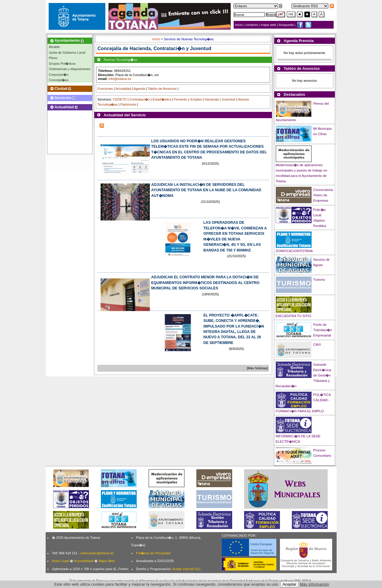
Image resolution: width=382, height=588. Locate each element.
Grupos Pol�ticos (62, 64)
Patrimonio (128, 104)
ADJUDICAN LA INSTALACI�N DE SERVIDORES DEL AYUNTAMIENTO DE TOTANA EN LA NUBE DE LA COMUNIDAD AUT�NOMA (206, 190)
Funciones (105, 89)
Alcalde (54, 47)
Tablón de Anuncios (162, 89)
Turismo (319, 280)
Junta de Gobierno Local (67, 53)
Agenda (139, 89)
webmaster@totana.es (97, 553)
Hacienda (212, 99)
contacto (252, 25)
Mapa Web (107, 561)
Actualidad (123, 89)
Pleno (53, 58)
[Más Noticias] (257, 368)
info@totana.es (120, 79)
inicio (239, 25)
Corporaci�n (59, 75)
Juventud (228, 99)
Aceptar (289, 584)
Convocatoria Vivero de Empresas (323, 195)
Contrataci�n (140, 99)
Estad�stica (162, 99)
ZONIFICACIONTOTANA (294, 251)
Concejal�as (59, 80)
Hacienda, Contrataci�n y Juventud (170, 48)
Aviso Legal (61, 561)
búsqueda (286, 25)
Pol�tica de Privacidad (153, 553)
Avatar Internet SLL (187, 569)
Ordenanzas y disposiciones (70, 69)
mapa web (269, 25)
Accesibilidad (84, 561)
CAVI (317, 345)
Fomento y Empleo (188, 99)
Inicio (157, 39)
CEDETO (120, 99)
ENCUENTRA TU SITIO (294, 316)
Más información (315, 584)
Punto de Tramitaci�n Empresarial (323, 330)
